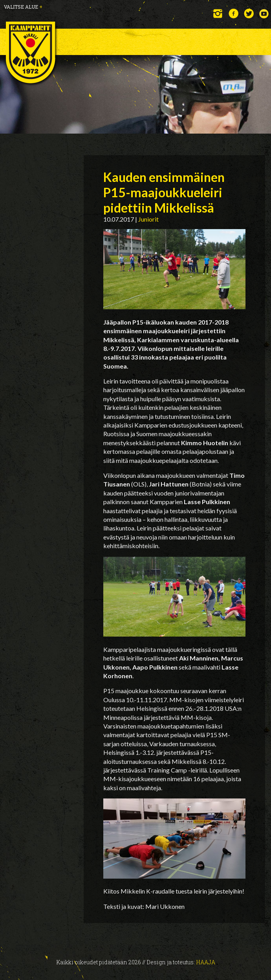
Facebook (233, 14)
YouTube (264, 14)
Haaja (206, 962)
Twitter (249, 14)
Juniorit (148, 219)
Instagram (218, 14)
